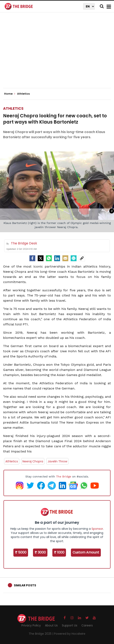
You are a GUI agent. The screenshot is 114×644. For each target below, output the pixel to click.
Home (10, 94)
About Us (51, 625)
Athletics (13, 108)
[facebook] (32, 258)
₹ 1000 (59, 552)
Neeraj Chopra (33, 461)
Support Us (70, 625)
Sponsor (97, 529)
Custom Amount (86, 552)
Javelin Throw (57, 461)
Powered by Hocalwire (70, 634)
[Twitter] (41, 258)
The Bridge (64, 476)
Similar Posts (25, 585)
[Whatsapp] (49, 258)
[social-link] (82, 258)
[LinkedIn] (57, 258)
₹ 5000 (21, 552)
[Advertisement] (59, 54)
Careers (87, 625)
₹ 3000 (40, 552)
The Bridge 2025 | (41, 634)
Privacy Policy (31, 625)
